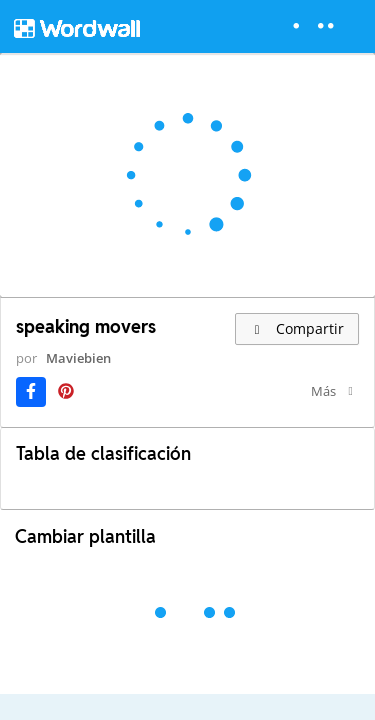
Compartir (297, 328)
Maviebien (54, 376)
